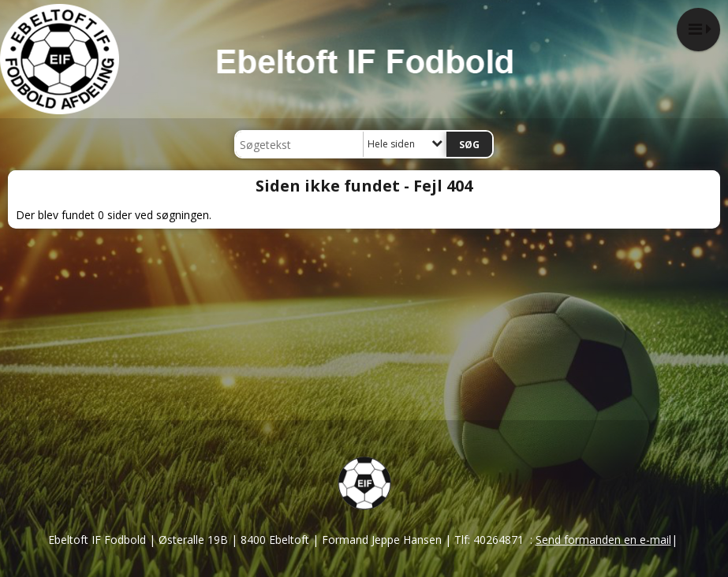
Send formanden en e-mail (603, 540)
